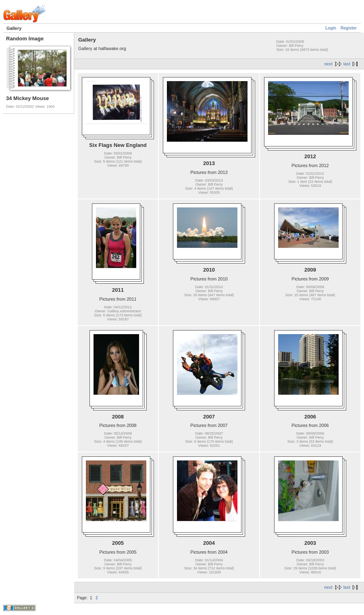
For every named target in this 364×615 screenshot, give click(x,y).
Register (349, 28)
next (328, 64)
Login (331, 28)
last (347, 64)
